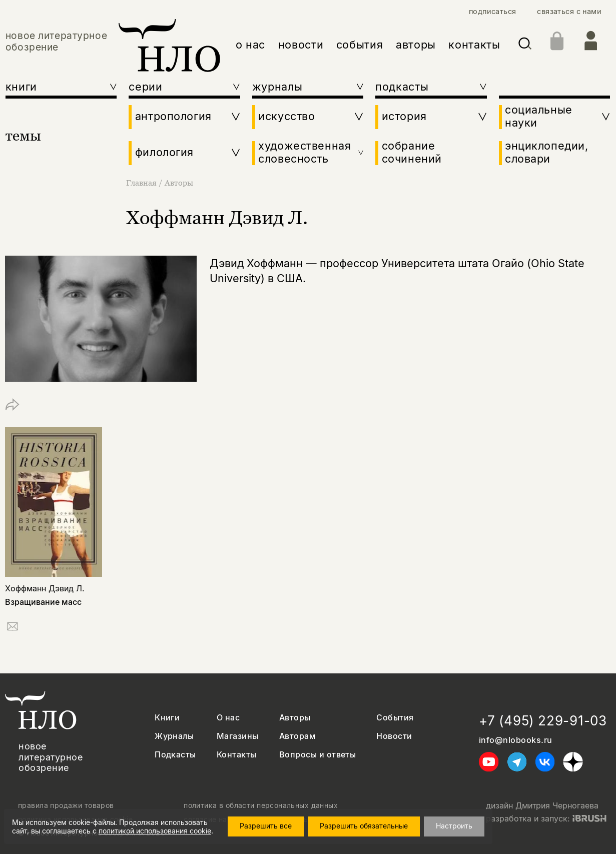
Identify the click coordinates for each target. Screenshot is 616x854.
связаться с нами (569, 11)
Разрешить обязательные (364, 826)
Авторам (297, 736)
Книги (167, 718)
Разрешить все (266, 826)
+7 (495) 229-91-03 (543, 721)
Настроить (454, 826)
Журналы (174, 736)
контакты (474, 45)
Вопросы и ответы (318, 755)
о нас (250, 45)
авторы (416, 45)
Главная (142, 183)
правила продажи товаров (66, 805)
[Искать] (525, 45)
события (360, 45)
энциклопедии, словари (547, 152)
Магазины (238, 736)
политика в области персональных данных (261, 805)
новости (301, 45)
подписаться (493, 11)
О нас (228, 718)
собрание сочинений (412, 152)
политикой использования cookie (155, 831)
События (395, 718)
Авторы (179, 183)
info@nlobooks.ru (516, 740)
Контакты (237, 755)
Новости (394, 736)
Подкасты (175, 755)
